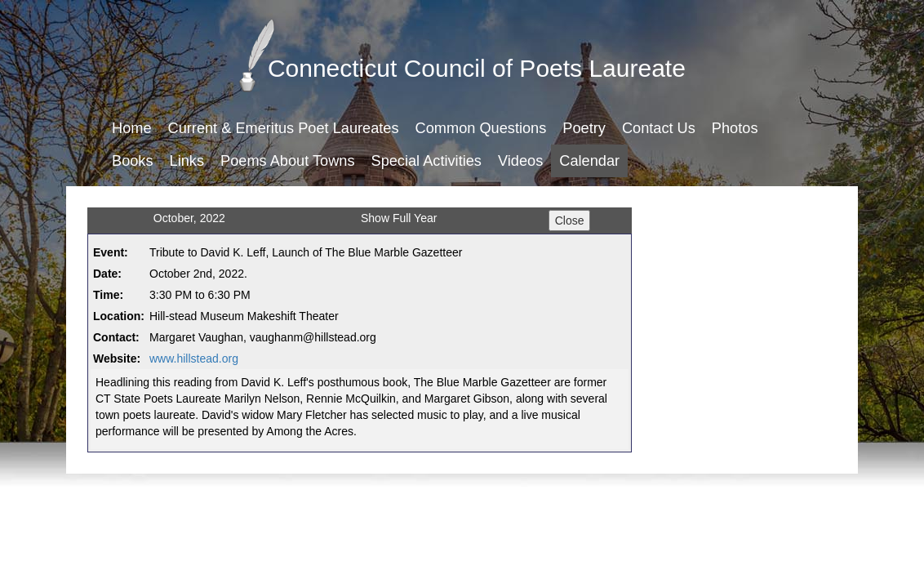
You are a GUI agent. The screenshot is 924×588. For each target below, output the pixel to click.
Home (132, 128)
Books (133, 161)
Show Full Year (399, 218)
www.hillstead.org (194, 359)
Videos (520, 161)
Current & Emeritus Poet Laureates (284, 128)
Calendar (589, 161)
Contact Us (659, 128)
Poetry (584, 128)
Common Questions (481, 128)
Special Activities (426, 161)
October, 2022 (189, 218)
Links (187, 161)
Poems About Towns (287, 161)
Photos (735, 128)
